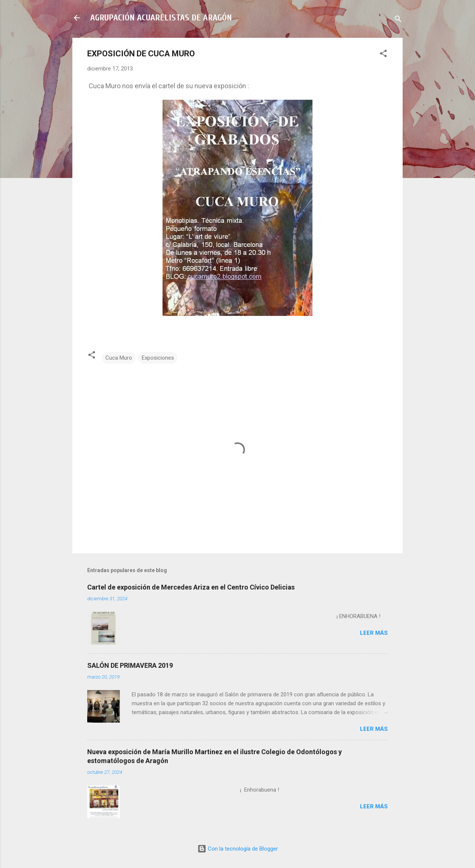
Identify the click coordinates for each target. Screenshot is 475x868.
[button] (383, 55)
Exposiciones (158, 358)
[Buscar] (398, 20)
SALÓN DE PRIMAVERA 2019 (130, 665)
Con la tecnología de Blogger (238, 849)
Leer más (374, 633)
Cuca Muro (119, 358)
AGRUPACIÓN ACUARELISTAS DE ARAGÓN (161, 18)
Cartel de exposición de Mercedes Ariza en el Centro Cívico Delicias (191, 587)
